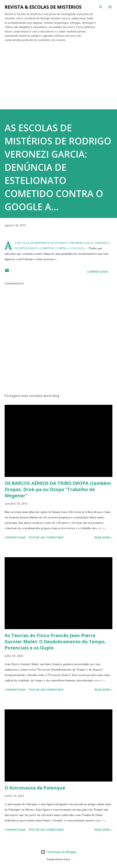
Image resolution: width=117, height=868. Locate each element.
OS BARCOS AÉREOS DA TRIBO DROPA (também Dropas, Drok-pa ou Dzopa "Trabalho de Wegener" (58, 489)
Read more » (103, 537)
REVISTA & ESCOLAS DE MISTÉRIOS (43, 7)
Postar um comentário (46, 537)
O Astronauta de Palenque (35, 788)
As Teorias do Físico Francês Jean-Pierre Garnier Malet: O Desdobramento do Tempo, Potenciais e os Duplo (55, 641)
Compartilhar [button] (97, 272)
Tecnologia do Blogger (59, 852)
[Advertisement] (58, 74)
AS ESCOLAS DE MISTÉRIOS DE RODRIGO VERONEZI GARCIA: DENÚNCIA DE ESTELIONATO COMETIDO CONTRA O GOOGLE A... (58, 167)
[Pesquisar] (101, 7)
